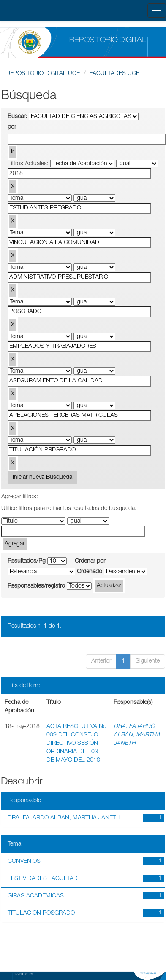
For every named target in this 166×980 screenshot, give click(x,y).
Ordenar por (90, 561)
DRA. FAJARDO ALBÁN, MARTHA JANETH (137, 735)
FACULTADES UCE (114, 74)
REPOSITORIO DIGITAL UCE (43, 74)
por (12, 127)
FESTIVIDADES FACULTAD (43, 879)
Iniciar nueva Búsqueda (42, 478)
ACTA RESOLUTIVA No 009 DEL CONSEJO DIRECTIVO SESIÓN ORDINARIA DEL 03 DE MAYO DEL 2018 (76, 744)
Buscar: (17, 117)
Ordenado (90, 572)
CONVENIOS (24, 862)
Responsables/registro (36, 586)
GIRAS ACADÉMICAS (36, 896)
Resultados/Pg (27, 561)
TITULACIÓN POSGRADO (41, 913)
